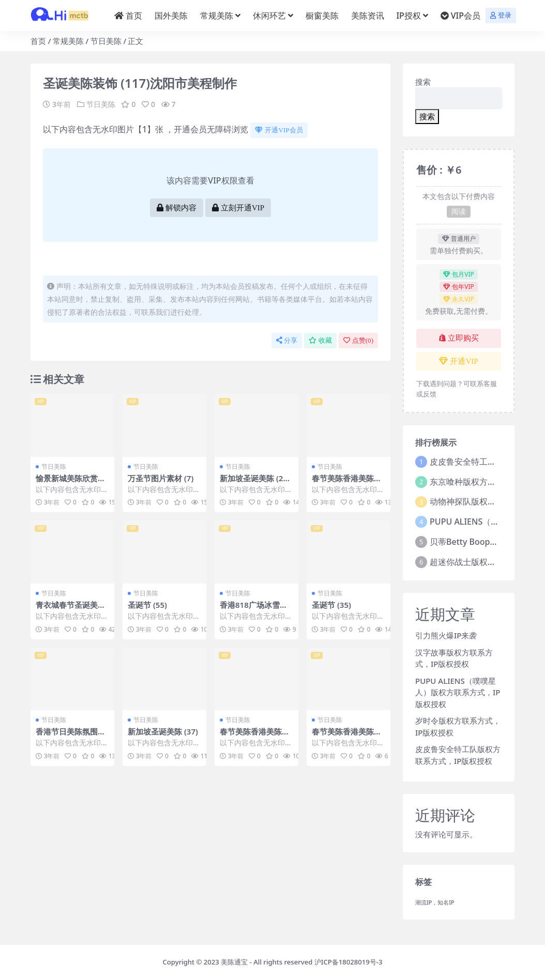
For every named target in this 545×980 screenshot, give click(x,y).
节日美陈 (106, 41)
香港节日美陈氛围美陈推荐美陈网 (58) (71, 736)
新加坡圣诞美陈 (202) (254, 483)
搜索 (423, 82)
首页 (38, 41)
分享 (287, 340)
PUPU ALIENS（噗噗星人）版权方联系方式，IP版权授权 (458, 692)
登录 (501, 15)
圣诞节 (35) (331, 605)
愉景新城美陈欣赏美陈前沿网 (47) (71, 483)
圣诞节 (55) (147, 605)
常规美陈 (68, 41)
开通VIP (458, 361)
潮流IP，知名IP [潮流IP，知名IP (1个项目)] (435, 902)
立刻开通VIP (238, 208)
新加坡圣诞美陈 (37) (163, 731)
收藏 (320, 340)
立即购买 (459, 338)
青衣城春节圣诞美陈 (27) (71, 609)
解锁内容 (177, 208)
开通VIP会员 (279, 130)
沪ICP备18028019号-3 (349, 962)
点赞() (358, 340)
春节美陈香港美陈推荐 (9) (347, 736)
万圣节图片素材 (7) (161, 478)
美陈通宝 (234, 962)
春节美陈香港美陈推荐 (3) (255, 736)
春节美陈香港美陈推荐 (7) (347, 483)
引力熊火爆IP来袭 (446, 635)
